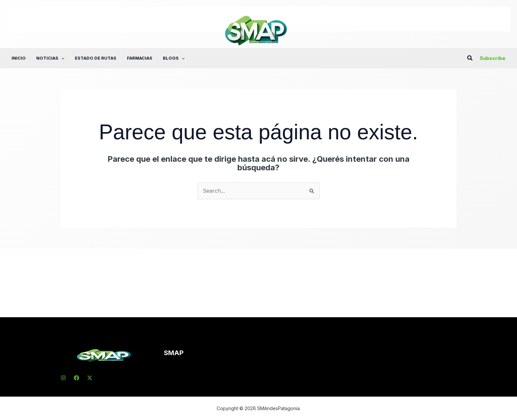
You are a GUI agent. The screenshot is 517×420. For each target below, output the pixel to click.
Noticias (50, 58)
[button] (61, 58)
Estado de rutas (96, 58)
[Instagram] (63, 378)
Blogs (174, 58)
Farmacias (140, 58)
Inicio (19, 58)
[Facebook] (76, 378)
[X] (90, 378)
